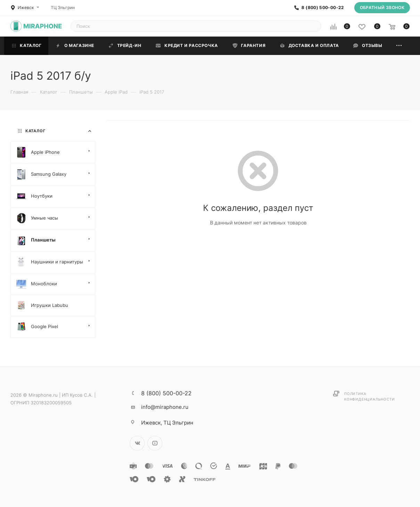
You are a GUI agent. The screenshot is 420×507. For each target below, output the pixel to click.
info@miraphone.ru (165, 407)
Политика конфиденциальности (369, 396)
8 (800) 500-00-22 (323, 8)
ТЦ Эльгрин (63, 7)
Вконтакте (137, 443)
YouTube (155, 443)
